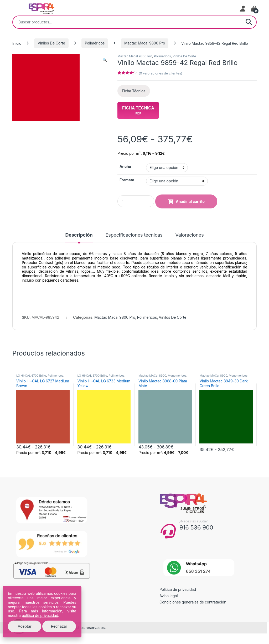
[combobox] (127, 22)
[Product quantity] (136, 201)
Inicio (17, 43)
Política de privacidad (178, 589)
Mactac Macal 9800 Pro (145, 43)
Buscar (249, 22)
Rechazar (59, 626)
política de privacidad (40, 615)
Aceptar (25, 626)
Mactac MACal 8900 (152, 376)
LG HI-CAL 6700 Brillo (31, 376)
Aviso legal (169, 596)
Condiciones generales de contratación (193, 602)
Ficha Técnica (134, 91)
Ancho (125, 166)
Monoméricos (177, 376)
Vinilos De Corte (51, 43)
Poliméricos (95, 43)
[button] (105, 60)
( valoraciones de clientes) (161, 73)
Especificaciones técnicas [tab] (134, 235)
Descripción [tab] (79, 235)
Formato (127, 180)
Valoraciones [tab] (190, 235)
